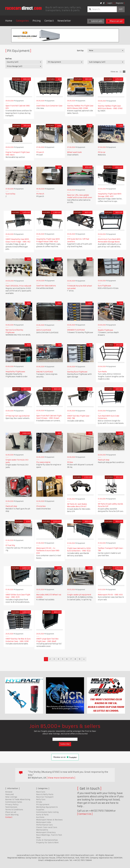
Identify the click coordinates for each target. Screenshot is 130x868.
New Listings (11, 797)
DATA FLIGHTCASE (44, 330)
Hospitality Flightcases (15, 372)
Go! (121, 9)
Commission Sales (14, 802)
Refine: (9, 59)
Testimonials (11, 807)
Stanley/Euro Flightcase (77, 372)
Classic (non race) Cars (47, 827)
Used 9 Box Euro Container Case (49, 106)
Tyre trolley (10, 194)
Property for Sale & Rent (47, 843)
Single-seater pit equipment (79, 595)
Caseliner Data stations (46, 286)
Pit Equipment (43, 805)
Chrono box (41, 506)
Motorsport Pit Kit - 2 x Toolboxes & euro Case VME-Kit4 (48, 551)
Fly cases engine (43, 462)
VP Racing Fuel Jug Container (18, 416)
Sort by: (80, 51)
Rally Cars (41, 799)
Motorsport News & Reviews (49, 820)
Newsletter (64, 21)
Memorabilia (42, 830)
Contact (49, 21)
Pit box (70, 462)
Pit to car (102, 152)
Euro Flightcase (104, 286)
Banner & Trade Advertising (18, 799)
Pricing (37, 21)
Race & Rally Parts (45, 794)
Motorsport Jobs (44, 822)
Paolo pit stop (104, 460)
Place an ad (115, 21)
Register (120, 3)
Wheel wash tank (74, 152)
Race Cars (41, 792)
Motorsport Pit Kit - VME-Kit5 (110, 595)
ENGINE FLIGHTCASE (45, 372)
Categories (22, 21)
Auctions (40, 817)
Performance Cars (44, 825)
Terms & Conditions (14, 810)
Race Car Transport (45, 797)
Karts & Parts (42, 815)
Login (110, 3)
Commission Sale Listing (47, 812)
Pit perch (40, 152)
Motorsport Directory (46, 832)
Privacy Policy (12, 805)
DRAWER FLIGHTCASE (76, 330)
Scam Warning (12, 815)
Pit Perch (40, 194)
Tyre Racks (102, 372)
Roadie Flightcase (105, 330)
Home (9, 21)
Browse (9, 792)
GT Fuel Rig (10, 545)
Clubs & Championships (47, 840)
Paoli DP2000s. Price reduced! (18, 286)
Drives (39, 802)
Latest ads (96, 21)
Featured (9, 794)
